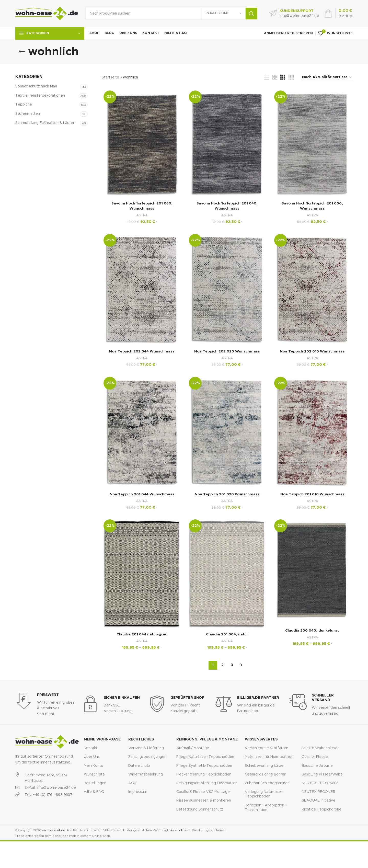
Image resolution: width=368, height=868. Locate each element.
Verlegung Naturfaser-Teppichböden (264, 794)
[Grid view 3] (283, 77)
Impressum (138, 792)
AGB (132, 783)
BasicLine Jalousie (317, 766)
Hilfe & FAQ (94, 792)
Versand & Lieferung (146, 748)
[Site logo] (47, 13)
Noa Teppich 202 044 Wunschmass (142, 352)
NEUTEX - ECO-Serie (320, 783)
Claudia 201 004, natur (227, 635)
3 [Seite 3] (232, 665)
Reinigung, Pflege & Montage (207, 739)
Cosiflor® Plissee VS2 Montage (203, 792)
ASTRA (142, 215)
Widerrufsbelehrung (146, 774)
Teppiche (24, 105)
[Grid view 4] (291, 77)
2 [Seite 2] (222, 665)
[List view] (267, 77)
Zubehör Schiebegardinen (267, 783)
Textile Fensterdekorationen (40, 96)
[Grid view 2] (275, 77)
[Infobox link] (294, 14)
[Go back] (22, 52)
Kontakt (91, 748)
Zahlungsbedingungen (147, 757)
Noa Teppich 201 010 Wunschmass (313, 495)
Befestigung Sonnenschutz (200, 809)
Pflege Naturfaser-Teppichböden (205, 757)
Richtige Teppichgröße (322, 809)
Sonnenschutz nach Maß (36, 86)
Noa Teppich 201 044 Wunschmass (142, 495)
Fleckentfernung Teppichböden (204, 774)
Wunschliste (94, 774)
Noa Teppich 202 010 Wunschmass (312, 352)
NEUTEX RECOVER (319, 792)
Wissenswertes (261, 739)
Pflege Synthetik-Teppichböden (204, 766)
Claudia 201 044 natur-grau (142, 635)
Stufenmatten (28, 114)
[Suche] (171, 14)
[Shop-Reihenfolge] (327, 77)
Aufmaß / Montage (193, 748)
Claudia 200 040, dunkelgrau (312, 631)
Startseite (110, 77)
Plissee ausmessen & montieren (204, 800)
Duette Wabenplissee (321, 748)
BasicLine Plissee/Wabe (322, 774)
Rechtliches (141, 739)
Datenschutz (139, 766)
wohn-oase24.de (54, 830)
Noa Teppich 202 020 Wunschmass (227, 352)
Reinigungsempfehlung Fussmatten (207, 783)
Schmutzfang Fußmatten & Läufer (45, 123)
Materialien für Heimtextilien (269, 757)
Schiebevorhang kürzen (265, 766)
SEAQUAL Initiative (319, 800)
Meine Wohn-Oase (102, 739)
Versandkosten (180, 830)
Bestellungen (95, 783)
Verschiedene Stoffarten (267, 748)
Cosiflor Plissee (315, 757)
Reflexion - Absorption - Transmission (266, 807)
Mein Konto (94, 766)
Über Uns (92, 757)
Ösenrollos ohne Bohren (266, 774)
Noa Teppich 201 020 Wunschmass (227, 495)
